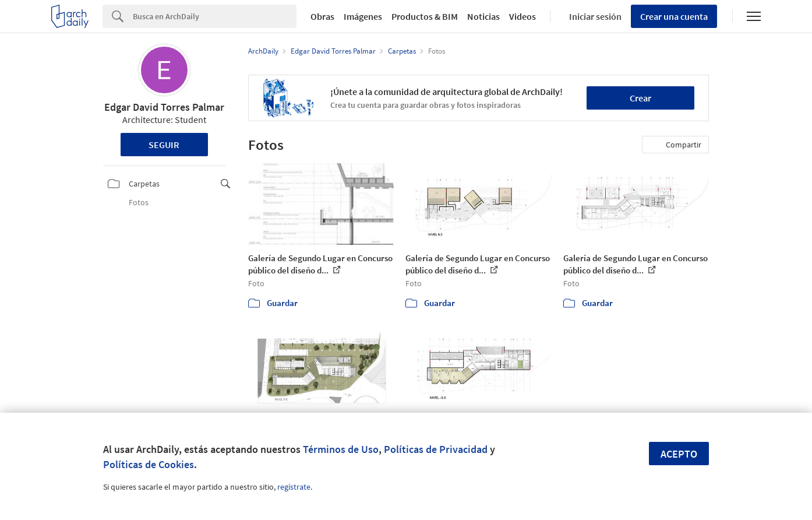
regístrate (294, 487)
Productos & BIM (425, 16)
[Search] (215, 16)
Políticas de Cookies (149, 464)
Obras (322, 16)
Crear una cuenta (674, 16)
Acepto (679, 454)
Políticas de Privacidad (436, 449)
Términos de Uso (341, 449)
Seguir (164, 145)
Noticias (483, 16)
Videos (522, 16)
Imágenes (363, 16)
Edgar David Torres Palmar (164, 107)
